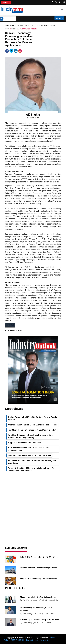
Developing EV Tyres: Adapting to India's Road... (40, 620)
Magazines (30, 26)
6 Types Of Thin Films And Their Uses (24, 443)
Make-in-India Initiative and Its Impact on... (38, 597)
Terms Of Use (32, 640)
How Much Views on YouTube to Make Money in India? (32, 430)
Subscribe (6, 2)
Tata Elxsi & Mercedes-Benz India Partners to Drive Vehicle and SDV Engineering (31, 436)
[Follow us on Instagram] (64, 2)
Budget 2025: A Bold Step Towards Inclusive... (39, 579)
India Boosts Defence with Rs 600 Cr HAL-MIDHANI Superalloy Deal (31, 449)
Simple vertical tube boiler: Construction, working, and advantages (32, 462)
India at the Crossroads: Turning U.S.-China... (40, 557)
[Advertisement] (33, 490)
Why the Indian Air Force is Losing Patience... (39, 568)
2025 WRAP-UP (18, 640)
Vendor (15, 29)
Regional (59, 18)
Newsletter (45, 640)
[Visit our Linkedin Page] (60, 2)
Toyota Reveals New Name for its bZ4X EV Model (30, 455)
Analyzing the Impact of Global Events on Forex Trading (33, 425)
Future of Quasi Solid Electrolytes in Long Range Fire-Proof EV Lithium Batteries (32, 469)
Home (8, 26)
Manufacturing (18, 26)
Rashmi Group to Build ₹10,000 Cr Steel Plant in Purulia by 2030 (33, 418)
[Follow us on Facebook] (52, 2)
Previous (10, 325)
